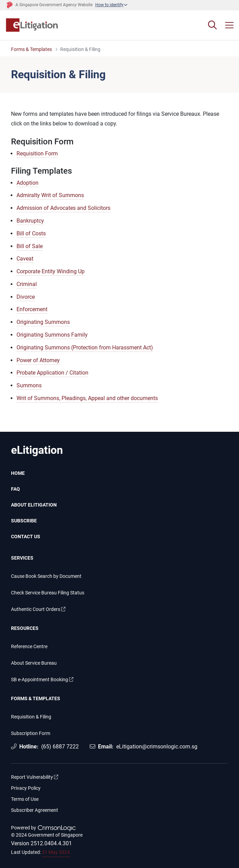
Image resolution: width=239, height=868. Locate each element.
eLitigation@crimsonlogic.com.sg (157, 747)
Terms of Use (25, 799)
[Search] (213, 25)
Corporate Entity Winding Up (51, 271)
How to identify (109, 5)
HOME (18, 473)
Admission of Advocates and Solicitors (63, 208)
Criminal (27, 284)
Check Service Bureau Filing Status (48, 593)
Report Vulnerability (35, 777)
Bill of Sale (30, 246)
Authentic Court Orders (38, 609)
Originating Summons (43, 322)
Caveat (25, 259)
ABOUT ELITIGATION (34, 505)
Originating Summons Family (52, 335)
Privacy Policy (26, 788)
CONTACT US (26, 537)
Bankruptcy (30, 221)
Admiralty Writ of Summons (50, 195)
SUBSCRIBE (24, 521)
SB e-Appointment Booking (42, 680)
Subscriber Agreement (35, 810)
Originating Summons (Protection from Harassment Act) (85, 348)
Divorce (26, 297)
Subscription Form (31, 733)
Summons (29, 385)
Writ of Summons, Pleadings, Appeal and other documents (87, 398)
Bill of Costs (31, 233)
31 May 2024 (56, 852)
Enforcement (32, 309)
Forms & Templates (31, 49)
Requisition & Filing (31, 717)
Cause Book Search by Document (46, 576)
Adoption (28, 183)
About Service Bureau (34, 663)
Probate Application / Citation (52, 373)
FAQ (15, 489)
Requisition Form (37, 154)
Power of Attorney (38, 360)
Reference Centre (29, 647)
